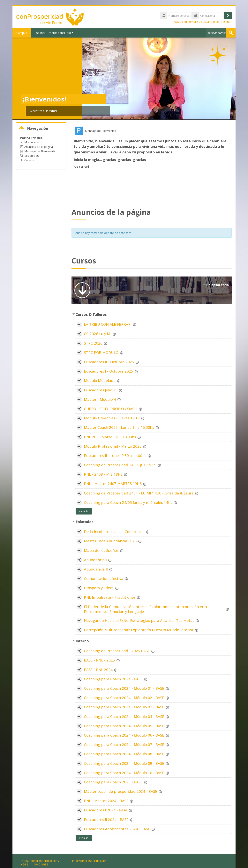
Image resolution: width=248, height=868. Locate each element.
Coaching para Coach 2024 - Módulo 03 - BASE (124, 707)
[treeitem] (41, 149)
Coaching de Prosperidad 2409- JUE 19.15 (120, 465)
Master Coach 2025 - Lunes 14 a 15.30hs (119, 427)
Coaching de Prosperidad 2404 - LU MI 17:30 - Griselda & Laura (139, 493)
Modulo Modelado (100, 380)
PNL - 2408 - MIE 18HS (103, 474)
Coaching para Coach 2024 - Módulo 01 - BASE (124, 688)
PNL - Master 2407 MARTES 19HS (113, 483)
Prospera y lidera (99, 588)
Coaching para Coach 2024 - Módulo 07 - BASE (124, 744)
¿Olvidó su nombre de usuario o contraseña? (203, 22)
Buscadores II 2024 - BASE (106, 819)
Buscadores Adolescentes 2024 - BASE (117, 829)
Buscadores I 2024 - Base (106, 810)
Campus (22, 33)
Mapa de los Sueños (101, 550)
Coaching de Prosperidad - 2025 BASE (117, 651)
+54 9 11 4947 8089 (34, 864)
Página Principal (32, 138)
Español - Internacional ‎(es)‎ (54, 33)
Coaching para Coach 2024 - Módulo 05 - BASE (124, 726)
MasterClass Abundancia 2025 (110, 541)
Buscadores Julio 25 (101, 390)
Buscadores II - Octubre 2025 (109, 362)
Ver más (84, 511)
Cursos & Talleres (91, 314)
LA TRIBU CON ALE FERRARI (108, 324)
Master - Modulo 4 (100, 399)
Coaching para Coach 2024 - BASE (113, 679)
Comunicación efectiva (104, 578)
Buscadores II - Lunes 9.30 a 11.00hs (115, 455)
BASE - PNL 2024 (98, 670)
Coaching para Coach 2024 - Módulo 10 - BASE (124, 773)
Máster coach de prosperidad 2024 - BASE (121, 791)
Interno (82, 641)
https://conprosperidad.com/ (40, 861)
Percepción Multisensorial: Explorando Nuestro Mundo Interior (139, 630)
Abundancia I (95, 560)
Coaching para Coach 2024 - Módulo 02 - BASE (124, 698)
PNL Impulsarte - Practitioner (110, 597)
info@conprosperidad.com (90, 861)
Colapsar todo (218, 285)
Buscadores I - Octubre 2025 (109, 371)
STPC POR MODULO (101, 352)
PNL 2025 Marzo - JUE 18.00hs (110, 437)
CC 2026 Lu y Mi (98, 334)
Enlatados (85, 522)
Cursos (29, 160)
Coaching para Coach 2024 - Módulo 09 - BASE (124, 763)
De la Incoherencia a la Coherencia (114, 532)
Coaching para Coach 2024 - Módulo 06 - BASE (124, 735)
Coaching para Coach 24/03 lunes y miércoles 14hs (128, 502)
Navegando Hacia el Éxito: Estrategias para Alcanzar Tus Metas (139, 620)
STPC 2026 (93, 343)
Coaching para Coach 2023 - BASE (113, 782)
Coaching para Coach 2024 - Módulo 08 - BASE (124, 754)
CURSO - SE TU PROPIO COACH (111, 409)
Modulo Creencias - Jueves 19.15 (112, 418)
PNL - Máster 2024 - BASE (106, 801)
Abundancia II (96, 569)
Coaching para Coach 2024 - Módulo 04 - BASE (124, 716)
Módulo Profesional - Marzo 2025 (113, 446)
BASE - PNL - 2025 (99, 660)
